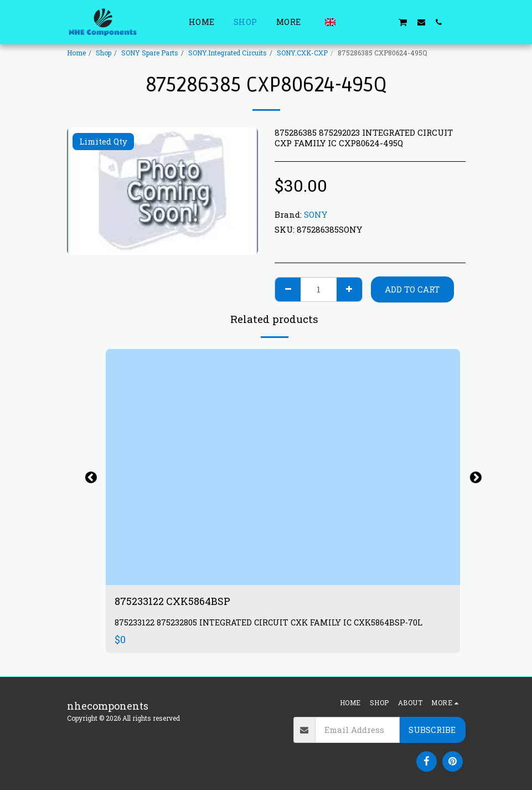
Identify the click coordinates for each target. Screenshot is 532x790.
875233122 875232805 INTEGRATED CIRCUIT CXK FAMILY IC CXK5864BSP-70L (268, 622)
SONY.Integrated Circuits (228, 53)
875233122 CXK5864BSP (172, 601)
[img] (283, 467)
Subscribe (432, 730)
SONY (316, 214)
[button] (349, 22)
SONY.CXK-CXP (302, 53)
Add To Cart (412, 289)
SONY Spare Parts (150, 53)
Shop (104, 53)
